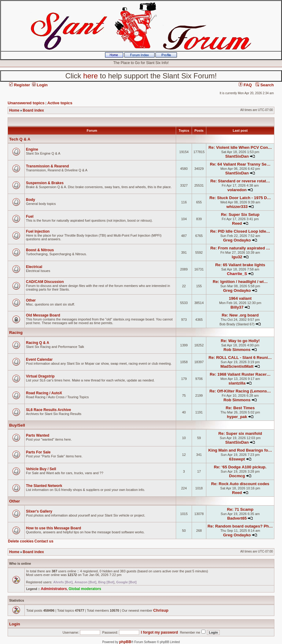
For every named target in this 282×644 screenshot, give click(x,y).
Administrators (54, 589)
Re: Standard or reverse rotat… (240, 181)
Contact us (44, 541)
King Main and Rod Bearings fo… (240, 450)
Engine (32, 149)
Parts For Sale (38, 452)
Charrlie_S (237, 274)
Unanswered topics (26, 103)
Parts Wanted (38, 435)
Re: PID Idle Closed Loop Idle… (240, 231)
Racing (16, 333)
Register (20, 85)
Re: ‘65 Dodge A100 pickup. (240, 467)
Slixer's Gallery (39, 511)
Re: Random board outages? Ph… (240, 526)
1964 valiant (240, 298)
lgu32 (237, 257)
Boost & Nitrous (40, 250)
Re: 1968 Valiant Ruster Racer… (240, 374)
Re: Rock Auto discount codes (240, 484)
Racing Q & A (38, 343)
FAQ (245, 85)
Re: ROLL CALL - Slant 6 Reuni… (240, 358)
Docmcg (237, 476)
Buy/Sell (17, 425)
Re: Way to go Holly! (240, 341)
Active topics (60, 103)
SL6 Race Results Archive (49, 410)
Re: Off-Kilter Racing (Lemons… (240, 391)
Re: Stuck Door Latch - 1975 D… (240, 198)
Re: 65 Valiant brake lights (240, 265)
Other (31, 300)
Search (265, 85)
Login (40, 85)
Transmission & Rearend (47, 166)
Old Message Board (43, 315)
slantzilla (237, 383)
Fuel (30, 216)
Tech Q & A (20, 139)
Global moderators (85, 589)
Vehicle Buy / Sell (41, 469)
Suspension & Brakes (45, 183)
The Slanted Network (44, 486)
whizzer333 (237, 207)
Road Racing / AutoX (44, 393)
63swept (237, 459)
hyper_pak (237, 417)
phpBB (125, 642)
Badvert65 (237, 518)
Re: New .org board (240, 315)
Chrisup (161, 610)
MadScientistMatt (237, 366)
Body (31, 200)
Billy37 (237, 307)
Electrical (34, 267)
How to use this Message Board (54, 528)
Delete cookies (21, 541)
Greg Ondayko (237, 240)
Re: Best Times (240, 408)
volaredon (237, 190)
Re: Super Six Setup (240, 215)
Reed (237, 223)
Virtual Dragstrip (40, 376)
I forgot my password (159, 632)
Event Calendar (39, 360)
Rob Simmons (237, 350)
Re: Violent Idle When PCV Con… (240, 147)
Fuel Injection (38, 231)
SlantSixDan (237, 156)
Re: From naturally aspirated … (240, 248)
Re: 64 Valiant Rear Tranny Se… (240, 164)
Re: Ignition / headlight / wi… (240, 282)
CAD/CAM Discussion (45, 282)
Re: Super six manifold (240, 433)
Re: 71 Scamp (240, 509)
